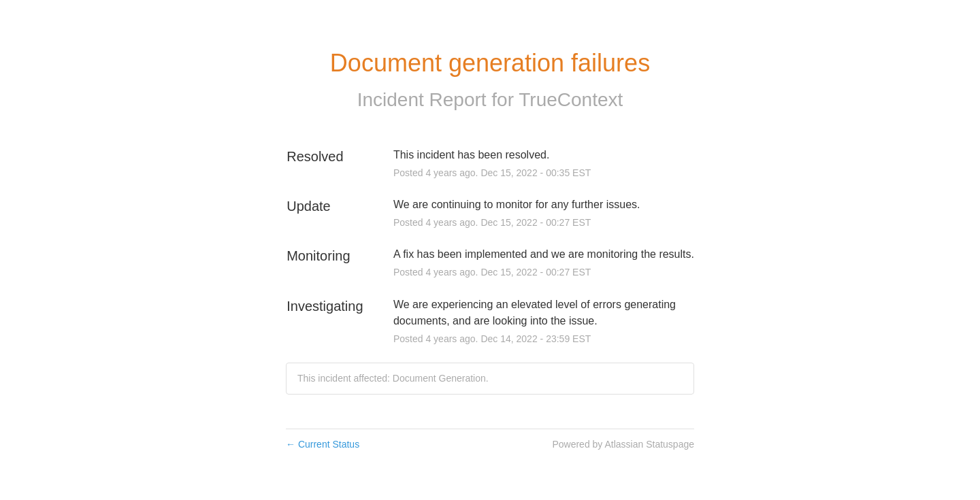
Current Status (323, 444)
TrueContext (571, 100)
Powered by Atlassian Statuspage (623, 444)
